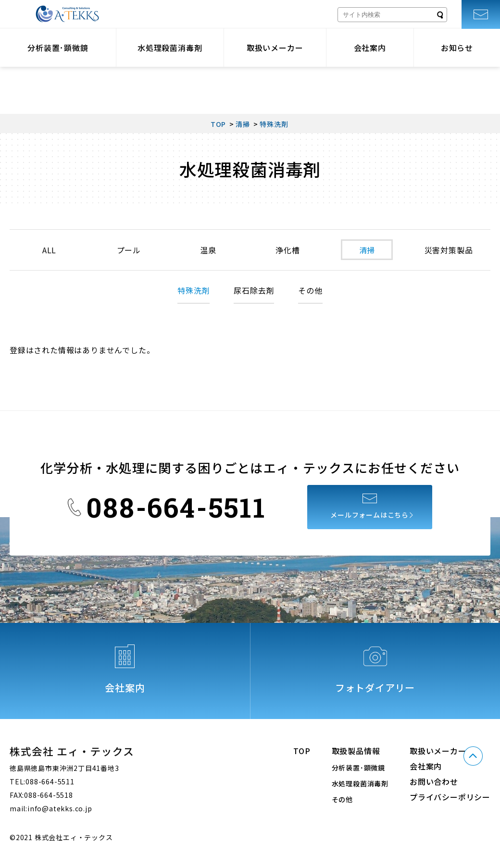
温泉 (208, 250)
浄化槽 (287, 250)
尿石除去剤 (254, 290)
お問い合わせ (434, 781)
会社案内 (370, 48)
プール (128, 250)
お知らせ (457, 48)
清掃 (366, 250)
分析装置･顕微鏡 (58, 48)
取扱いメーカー (275, 48)
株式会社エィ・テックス (67, 14)
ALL (49, 250)
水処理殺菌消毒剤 (170, 48)
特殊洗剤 (194, 290)
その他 (310, 290)
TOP (302, 751)
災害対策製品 (448, 250)
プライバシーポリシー (450, 797)
